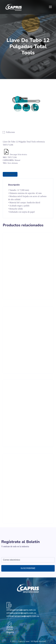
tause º (28, 641)
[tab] (10, 174)
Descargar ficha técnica (15, 155)
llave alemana (13, 163)
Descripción (10, 174)
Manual (17, 160)
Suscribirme (28, 568)
